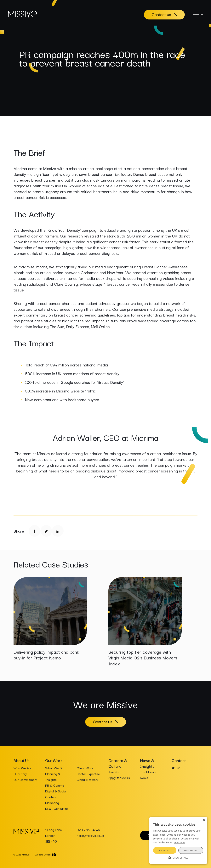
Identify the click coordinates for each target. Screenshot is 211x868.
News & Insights (147, 763)
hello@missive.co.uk (90, 835)
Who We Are (23, 768)
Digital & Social (56, 791)
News (144, 778)
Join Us (114, 772)
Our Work (54, 760)
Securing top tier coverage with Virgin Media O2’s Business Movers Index (143, 658)
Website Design (43, 854)
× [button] (204, 820)
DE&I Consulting (57, 808)
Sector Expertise (88, 774)
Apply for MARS (119, 778)
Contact (179, 760)
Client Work (85, 768)
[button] (178, 857)
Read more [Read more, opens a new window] (180, 842)
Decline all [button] (191, 850)
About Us (22, 760)
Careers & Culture (118, 763)
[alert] (178, 840)
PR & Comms (55, 785)
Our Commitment (26, 780)
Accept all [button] (165, 850)
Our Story (20, 774)
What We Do (54, 768)
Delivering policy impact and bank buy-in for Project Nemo (46, 655)
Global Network (87, 780)
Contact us (161, 14)
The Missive (148, 772)
